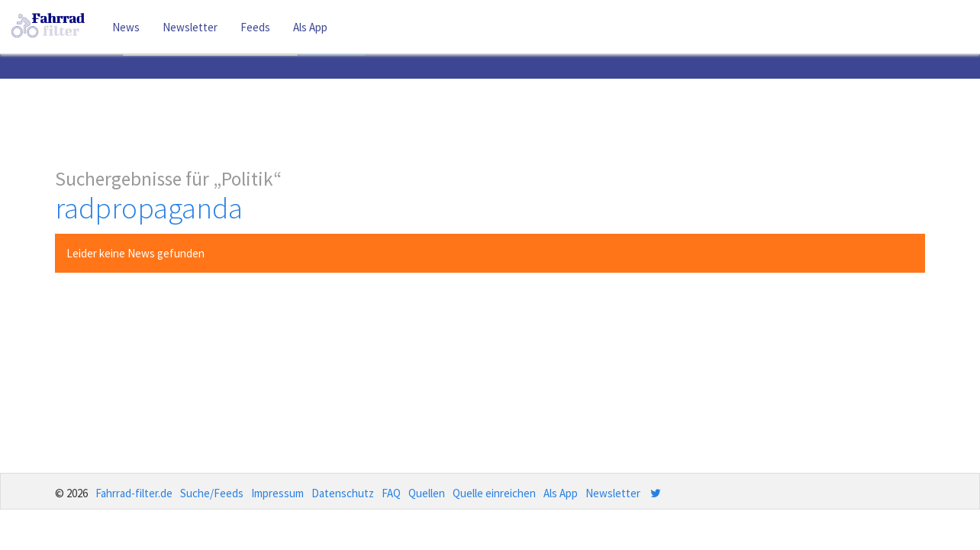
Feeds (255, 27)
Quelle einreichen (494, 493)
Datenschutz (343, 493)
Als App (310, 27)
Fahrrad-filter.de (134, 493)
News (126, 27)
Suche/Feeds (212, 493)
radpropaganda (149, 208)
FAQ (391, 493)
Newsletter (190, 27)
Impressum (277, 493)
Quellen (427, 493)
